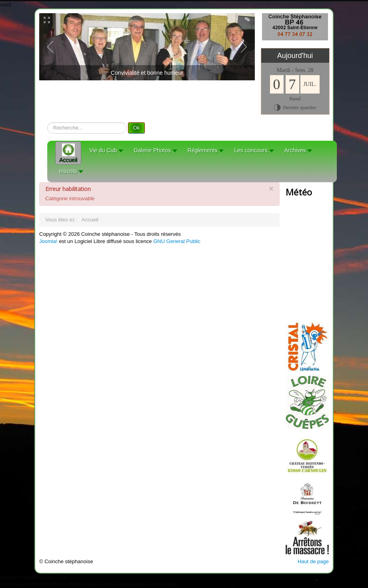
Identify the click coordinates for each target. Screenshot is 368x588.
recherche (47, 123)
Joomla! (48, 241)
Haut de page (313, 561)
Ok (137, 128)
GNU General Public (177, 241)
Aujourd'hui (295, 56)
